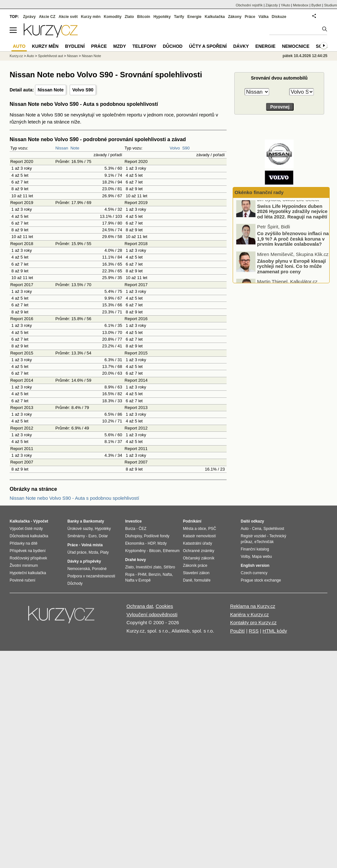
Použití (238, 631)
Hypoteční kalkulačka (28, 573)
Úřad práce (77, 552)
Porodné (99, 569)
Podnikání (192, 521)
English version (255, 566)
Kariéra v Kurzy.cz (250, 614)
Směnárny (76, 536)
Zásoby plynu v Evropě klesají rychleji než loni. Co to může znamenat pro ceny (291, 270)
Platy (104, 552)
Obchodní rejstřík (249, 5)
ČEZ (143, 529)
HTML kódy (275, 631)
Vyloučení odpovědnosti (152, 614)
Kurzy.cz (16, 56)
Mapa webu (262, 557)
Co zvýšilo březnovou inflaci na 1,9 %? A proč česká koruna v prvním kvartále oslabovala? (293, 243)
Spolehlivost (274, 529)
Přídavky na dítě (24, 543)
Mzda (93, 552)
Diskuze (279, 17)
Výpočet (41, 521)
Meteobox (301, 5)
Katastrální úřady (198, 543)
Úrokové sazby (80, 529)
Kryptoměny (135, 551)
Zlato (130, 17)
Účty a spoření (208, 46)
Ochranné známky (199, 551)
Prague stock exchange (261, 580)
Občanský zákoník (199, 558)
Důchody (75, 583)
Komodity (112, 17)
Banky (73, 521)
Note (75, 148)
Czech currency (254, 573)
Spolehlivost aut (50, 56)
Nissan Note (51, 90)
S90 (186, 148)
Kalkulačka (215, 17)
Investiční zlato (148, 567)
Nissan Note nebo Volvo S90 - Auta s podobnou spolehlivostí (74, 498)
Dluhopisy (134, 536)
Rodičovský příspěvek (28, 558)
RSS (254, 631)
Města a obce (194, 529)
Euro (92, 536)
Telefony (145, 46)
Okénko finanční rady (259, 192)
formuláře (202, 580)
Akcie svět (68, 17)
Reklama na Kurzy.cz (253, 606)
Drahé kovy (136, 560)
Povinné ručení (22, 580)
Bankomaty (94, 521)
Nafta (167, 574)
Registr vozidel (253, 536)
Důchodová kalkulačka (29, 536)
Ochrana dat (140, 606)
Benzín (155, 574)
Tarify (179, 17)
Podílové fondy (156, 536)
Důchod (173, 46)
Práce (250, 17)
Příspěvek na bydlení (28, 551)
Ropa (130, 574)
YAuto (285, 5)
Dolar (103, 536)
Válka (263, 17)
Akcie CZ (47, 17)
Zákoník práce (195, 566)
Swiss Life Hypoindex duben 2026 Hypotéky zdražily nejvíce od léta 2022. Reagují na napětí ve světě (292, 218)
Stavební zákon (196, 573)
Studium (331, 5)
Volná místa (92, 545)
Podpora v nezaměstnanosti (91, 576)
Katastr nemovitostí (199, 536)
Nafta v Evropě (138, 580)
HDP (151, 543)
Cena (257, 529)
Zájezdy (272, 5)
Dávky (241, 46)
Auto (30, 56)
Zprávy (29, 17)
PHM (142, 574)
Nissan (62, 148)
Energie (194, 17)
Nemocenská (79, 569)
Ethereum (171, 551)
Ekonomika (135, 543)
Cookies (164, 606)
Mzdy (120, 46)
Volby (245, 557)
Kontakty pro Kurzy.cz (253, 622)
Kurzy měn (91, 17)
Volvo (175, 148)
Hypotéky (162, 17)
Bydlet (316, 5)
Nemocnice (296, 46)
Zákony (235, 17)
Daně (188, 580)
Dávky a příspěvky (84, 561)
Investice (133, 521)
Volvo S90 (83, 90)
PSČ (212, 529)
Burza (130, 529)
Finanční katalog (255, 549)
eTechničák (264, 542)
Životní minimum (24, 566)
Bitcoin (144, 17)
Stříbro (169, 567)
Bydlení (75, 46)
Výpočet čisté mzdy (26, 529)
